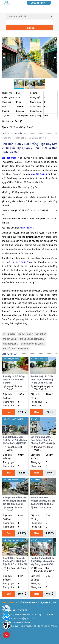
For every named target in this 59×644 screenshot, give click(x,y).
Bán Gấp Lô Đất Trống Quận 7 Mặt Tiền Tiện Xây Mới (14, 380)
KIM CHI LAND (27, 228)
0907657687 (38, 3)
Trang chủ (6, 138)
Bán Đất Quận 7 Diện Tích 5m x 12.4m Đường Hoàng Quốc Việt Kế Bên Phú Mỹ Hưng (15, 440)
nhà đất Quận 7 (10, 339)
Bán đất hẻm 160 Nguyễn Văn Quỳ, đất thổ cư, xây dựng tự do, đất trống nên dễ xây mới (43, 501)
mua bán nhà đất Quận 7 (32, 339)
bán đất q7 (41, 334)
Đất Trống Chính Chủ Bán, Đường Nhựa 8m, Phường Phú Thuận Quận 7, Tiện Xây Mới (43, 440)
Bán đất (20, 138)
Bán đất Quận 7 (37, 138)
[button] (55, 39)
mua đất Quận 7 (10, 344)
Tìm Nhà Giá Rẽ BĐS (21, 622)
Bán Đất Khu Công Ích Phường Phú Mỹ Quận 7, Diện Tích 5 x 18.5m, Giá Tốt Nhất (15, 561)
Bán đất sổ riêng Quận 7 (33, 344)
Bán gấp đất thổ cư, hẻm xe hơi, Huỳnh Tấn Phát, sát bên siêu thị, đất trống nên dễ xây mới (15, 501)
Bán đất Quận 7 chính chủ (15, 349)
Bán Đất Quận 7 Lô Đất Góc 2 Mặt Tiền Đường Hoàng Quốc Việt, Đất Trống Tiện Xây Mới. (42, 380)
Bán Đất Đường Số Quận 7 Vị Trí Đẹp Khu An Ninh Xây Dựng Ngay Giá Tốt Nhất (43, 561)
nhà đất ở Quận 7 (19, 262)
